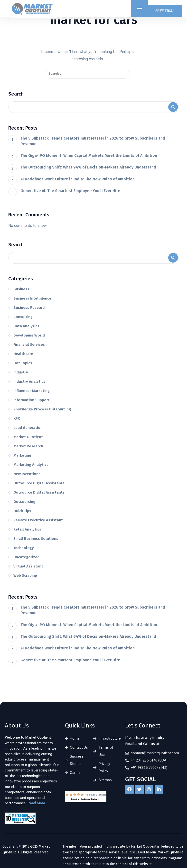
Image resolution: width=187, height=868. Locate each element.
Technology (24, 548)
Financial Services (29, 345)
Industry (21, 372)
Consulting (23, 317)
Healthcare (23, 354)
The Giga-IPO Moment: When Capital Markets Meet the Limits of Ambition (89, 155)
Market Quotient (28, 437)
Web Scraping (25, 576)
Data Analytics (26, 326)
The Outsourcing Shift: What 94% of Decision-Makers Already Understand (88, 167)
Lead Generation (28, 428)
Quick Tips (22, 511)
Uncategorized (26, 557)
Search (16, 94)
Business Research (30, 308)
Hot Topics (23, 363)
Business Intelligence (32, 298)
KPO (17, 418)
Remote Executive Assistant (38, 520)
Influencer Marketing (32, 391)
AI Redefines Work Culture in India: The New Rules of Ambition (78, 179)
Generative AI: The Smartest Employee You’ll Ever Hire (70, 191)
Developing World (29, 335)
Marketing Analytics (31, 465)
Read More (36, 803)
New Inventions (27, 474)
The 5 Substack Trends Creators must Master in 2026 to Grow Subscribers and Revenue (93, 141)
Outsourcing (24, 502)
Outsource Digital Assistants (39, 483)
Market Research (28, 446)
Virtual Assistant (28, 566)
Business (21, 289)
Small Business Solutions (36, 539)
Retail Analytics (27, 529)
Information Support (32, 400)
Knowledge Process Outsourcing (42, 409)
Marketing (22, 455)
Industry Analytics (29, 381)
